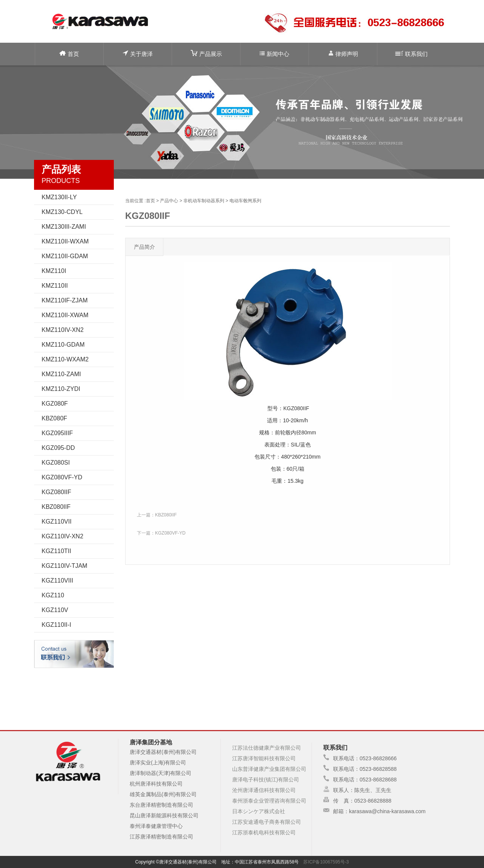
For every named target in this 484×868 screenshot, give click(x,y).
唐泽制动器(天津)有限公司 (161, 773)
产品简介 (144, 247)
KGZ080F (55, 404)
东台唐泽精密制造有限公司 (161, 805)
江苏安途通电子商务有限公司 (267, 822)
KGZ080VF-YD (62, 477)
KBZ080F (54, 418)
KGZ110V (55, 610)
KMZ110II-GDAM (65, 256)
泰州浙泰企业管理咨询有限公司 (269, 801)
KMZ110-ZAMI (61, 374)
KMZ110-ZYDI (61, 389)
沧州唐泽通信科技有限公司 (264, 790)
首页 (69, 54)
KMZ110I (54, 271)
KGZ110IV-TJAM (64, 566)
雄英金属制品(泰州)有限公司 (163, 794)
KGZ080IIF (56, 492)
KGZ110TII (56, 551)
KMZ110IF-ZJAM (65, 300)
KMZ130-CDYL (62, 212)
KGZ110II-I (56, 625)
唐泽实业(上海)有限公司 (158, 763)
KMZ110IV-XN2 (63, 330)
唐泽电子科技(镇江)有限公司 (266, 780)
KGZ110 (53, 595)
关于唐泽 (138, 53)
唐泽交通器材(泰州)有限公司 (163, 752)
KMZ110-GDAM (63, 345)
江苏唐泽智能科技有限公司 (264, 758)
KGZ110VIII (57, 580)
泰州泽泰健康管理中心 (156, 826)
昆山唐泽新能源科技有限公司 (164, 815)
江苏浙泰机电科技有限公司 (264, 832)
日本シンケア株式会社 (259, 811)
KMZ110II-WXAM (65, 241)
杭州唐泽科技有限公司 (156, 784)
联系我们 (411, 54)
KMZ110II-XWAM (65, 315)
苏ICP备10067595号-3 (326, 862)
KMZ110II (55, 286)
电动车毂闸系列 (245, 201)
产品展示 (206, 53)
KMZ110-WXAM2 (65, 359)
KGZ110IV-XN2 (62, 536)
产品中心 (169, 201)
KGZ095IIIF (57, 433)
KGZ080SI (56, 463)
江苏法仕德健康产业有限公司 (267, 748)
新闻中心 (275, 54)
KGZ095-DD (58, 448)
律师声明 (343, 53)
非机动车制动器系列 (204, 201)
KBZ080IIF (56, 507)
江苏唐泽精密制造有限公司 (161, 837)
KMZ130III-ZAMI (64, 227)
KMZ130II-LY (59, 197)
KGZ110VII (57, 522)
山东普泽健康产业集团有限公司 (269, 769)
